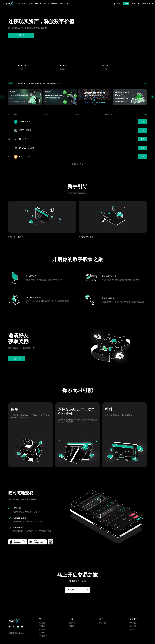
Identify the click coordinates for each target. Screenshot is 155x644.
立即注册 (21, 35)
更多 (145, 83)
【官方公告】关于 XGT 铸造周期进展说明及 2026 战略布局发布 (37, 83)
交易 (142, 122)
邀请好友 (17, 359)
